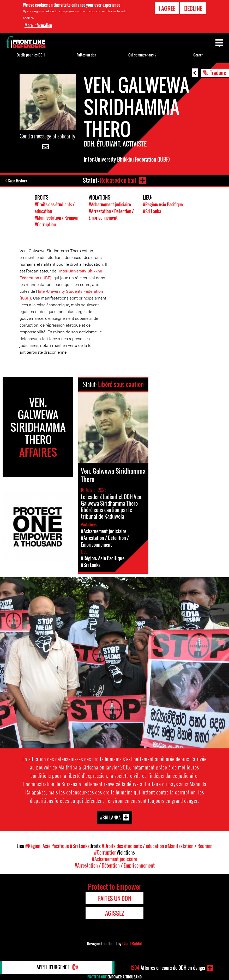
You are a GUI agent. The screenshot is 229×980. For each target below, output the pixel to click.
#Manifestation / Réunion (56, 217)
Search (198, 55)
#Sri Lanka (152, 211)
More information (38, 25)
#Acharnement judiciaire (110, 204)
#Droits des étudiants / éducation (133, 845)
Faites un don (86, 55)
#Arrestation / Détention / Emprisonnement (111, 214)
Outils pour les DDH (31, 55)
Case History (18, 181)
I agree (167, 8)
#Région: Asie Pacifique (163, 204)
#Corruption (45, 224)
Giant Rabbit (132, 943)
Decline (193, 8)
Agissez (115, 912)
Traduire (218, 73)
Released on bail (118, 180)
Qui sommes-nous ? (142, 55)
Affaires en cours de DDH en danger (168, 968)
